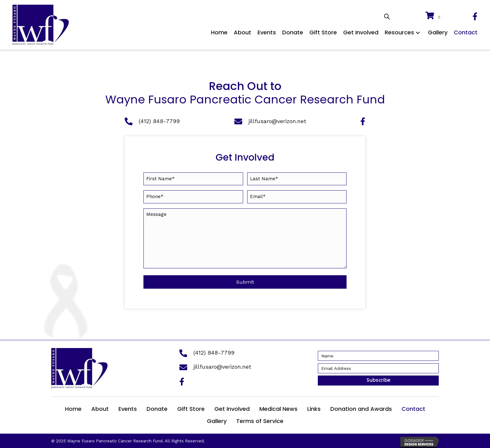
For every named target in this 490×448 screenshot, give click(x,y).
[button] (418, 33)
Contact (413, 408)
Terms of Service (260, 420)
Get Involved (232, 408)
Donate (157, 408)
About (100, 408)
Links (314, 408)
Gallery (217, 420)
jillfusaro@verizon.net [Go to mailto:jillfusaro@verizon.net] (277, 121)
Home (73, 408)
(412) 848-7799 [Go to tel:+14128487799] (159, 121)
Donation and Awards (361, 408)
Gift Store (191, 408)
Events (128, 408)
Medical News (278, 408)
